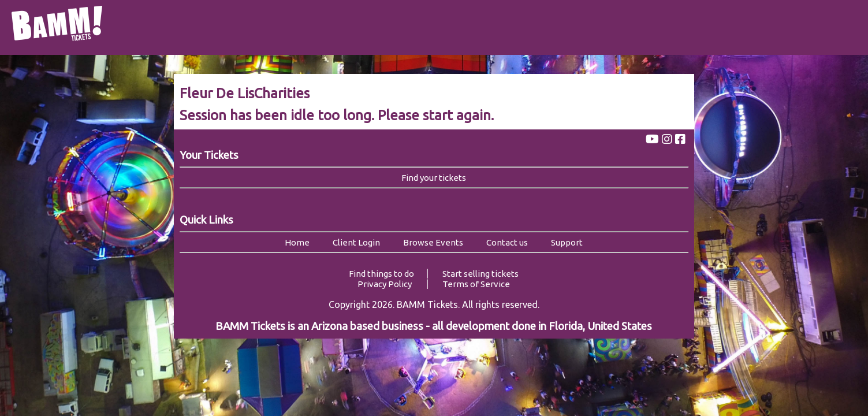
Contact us (507, 242)
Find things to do (381, 274)
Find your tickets (434, 178)
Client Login (356, 242)
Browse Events (433, 242)
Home (297, 242)
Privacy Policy (385, 284)
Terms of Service (476, 284)
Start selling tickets (480, 274)
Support (567, 242)
